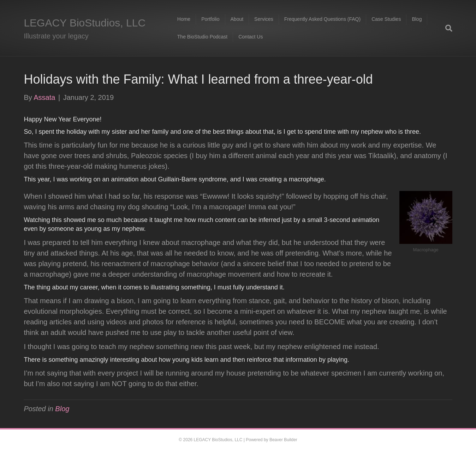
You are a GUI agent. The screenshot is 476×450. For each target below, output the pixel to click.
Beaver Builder (283, 440)
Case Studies (386, 19)
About (237, 19)
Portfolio (210, 19)
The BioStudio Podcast (202, 37)
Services (264, 19)
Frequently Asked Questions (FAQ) (322, 19)
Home (184, 19)
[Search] (446, 28)
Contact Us (251, 37)
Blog (417, 19)
